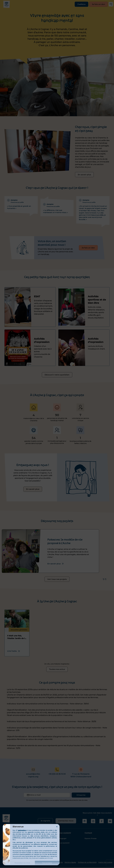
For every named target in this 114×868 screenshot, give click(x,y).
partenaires (22, 830)
